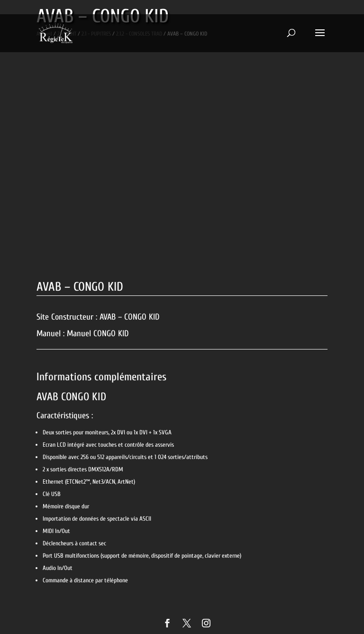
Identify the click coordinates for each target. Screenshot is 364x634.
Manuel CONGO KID (98, 334)
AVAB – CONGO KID (130, 317)
